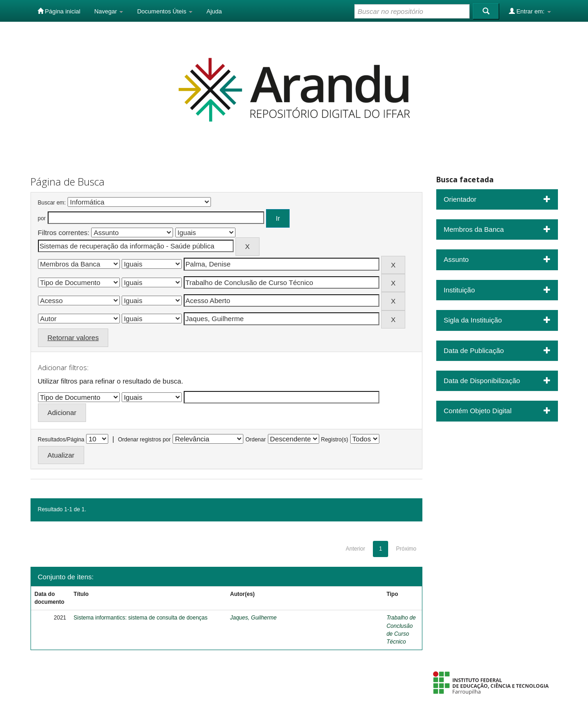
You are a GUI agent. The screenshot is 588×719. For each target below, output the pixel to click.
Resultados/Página (61, 440)
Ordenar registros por (144, 440)
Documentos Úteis (165, 11)
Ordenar (255, 440)
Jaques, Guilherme (253, 618)
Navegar (109, 11)
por (42, 218)
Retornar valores (73, 338)
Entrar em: (530, 11)
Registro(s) (335, 440)
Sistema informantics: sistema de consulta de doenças (140, 618)
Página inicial (59, 11)
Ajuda (214, 11)
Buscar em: (52, 203)
